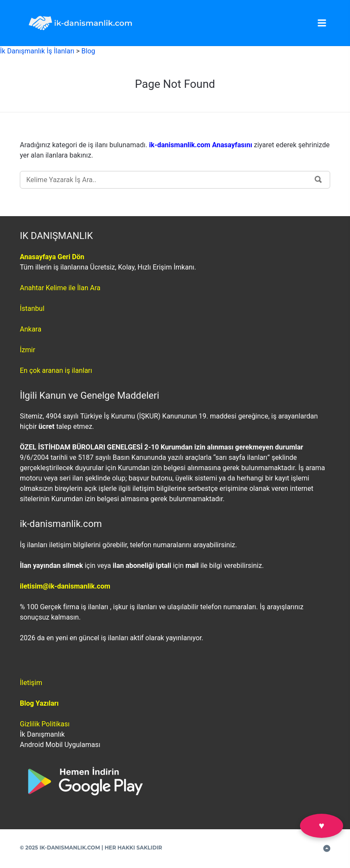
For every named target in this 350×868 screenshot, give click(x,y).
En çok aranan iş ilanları (56, 370)
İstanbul (32, 308)
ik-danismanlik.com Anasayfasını (202, 145)
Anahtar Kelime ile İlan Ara (60, 288)
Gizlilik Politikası (45, 724)
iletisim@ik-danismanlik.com (65, 586)
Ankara (31, 329)
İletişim (31, 683)
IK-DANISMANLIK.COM (70, 848)
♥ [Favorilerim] (321, 826)
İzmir (28, 350)
